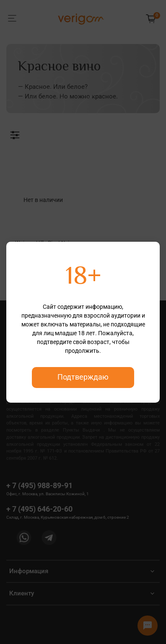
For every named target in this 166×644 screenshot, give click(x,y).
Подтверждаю (83, 377)
